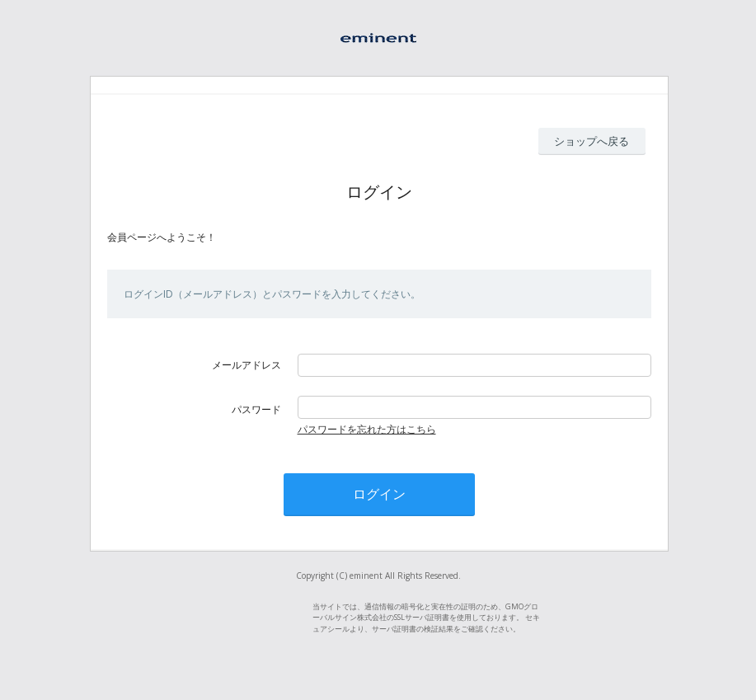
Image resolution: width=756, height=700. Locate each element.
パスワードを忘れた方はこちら (367, 429)
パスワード (256, 409)
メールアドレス (247, 365)
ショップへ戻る (592, 141)
